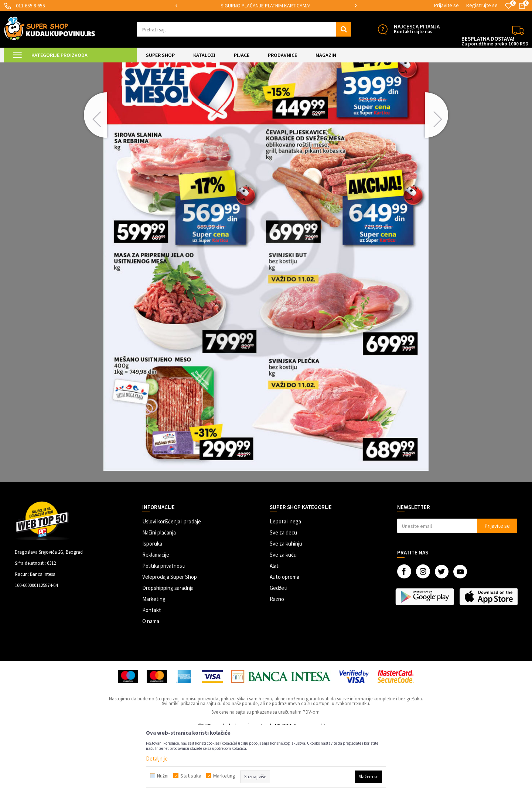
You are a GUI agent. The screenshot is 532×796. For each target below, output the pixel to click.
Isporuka (152, 606)
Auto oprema (284, 639)
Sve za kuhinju (286, 606)
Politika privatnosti (164, 628)
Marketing (154, 661)
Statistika (191, 776)
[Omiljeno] (508, 6)
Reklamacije (156, 617)
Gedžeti (279, 650)
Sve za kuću (283, 617)
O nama (151, 684)
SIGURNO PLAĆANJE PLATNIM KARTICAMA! (265, 6)
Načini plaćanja (159, 595)
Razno (277, 661)
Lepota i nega (285, 584)
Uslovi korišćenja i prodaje (172, 584)
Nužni (163, 776)
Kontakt (152, 672)
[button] (244, 29)
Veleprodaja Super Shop (170, 639)
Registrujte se (482, 5)
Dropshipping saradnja (168, 650)
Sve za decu (283, 595)
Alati (275, 628)
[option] (266, 6)
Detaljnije (157, 759)
